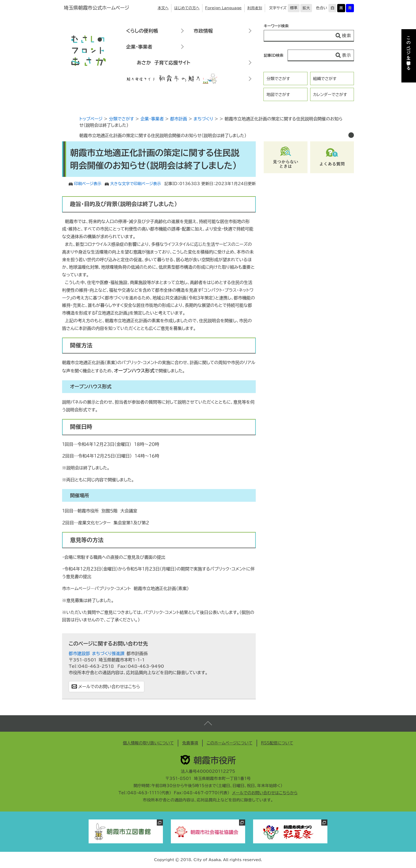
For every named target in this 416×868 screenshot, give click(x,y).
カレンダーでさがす (330, 95)
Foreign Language (223, 8)
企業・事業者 (139, 47)
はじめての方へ (187, 8)
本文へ (163, 8)
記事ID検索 (274, 55)
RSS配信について (277, 743)
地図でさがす (278, 95)
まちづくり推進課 (108, 653)
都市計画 (179, 119)
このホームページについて (230, 743)
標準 (294, 8)
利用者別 (255, 8)
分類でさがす (278, 79)
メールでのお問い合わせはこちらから (265, 793)
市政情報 (203, 31)
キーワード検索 (276, 26)
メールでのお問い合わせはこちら (109, 687)
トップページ (91, 119)
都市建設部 (79, 653)
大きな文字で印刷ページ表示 (136, 184)
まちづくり (203, 119)
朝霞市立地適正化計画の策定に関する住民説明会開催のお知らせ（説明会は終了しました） (163, 136)
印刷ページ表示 (88, 184)
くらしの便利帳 (142, 31)
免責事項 (190, 743)
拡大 (306, 8)
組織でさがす (325, 79)
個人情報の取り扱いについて (148, 743)
